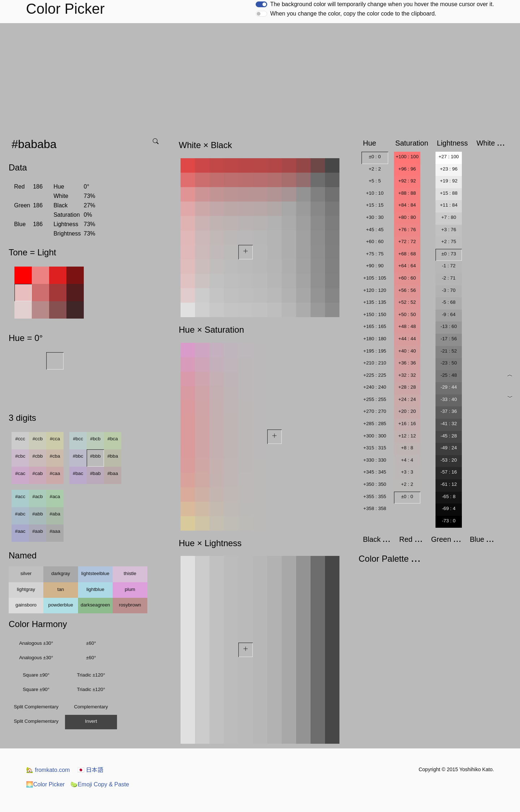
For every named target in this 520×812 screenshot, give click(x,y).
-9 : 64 (449, 314)
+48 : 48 (407, 326)
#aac (20, 531)
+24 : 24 (407, 399)
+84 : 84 (407, 205)
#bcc (78, 439)
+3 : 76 (449, 230)
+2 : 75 (449, 241)
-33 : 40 (449, 399)
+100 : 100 (407, 157)
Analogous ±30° (36, 643)
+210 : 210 (375, 363)
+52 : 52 (407, 302)
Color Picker (45, 784)
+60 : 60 (375, 241)
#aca (55, 496)
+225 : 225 (375, 375)
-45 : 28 (449, 436)
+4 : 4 (407, 460)
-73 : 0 (449, 521)
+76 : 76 (407, 230)
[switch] (261, 4)
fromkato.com (48, 770)
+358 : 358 (375, 508)
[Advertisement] (260, 77)
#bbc (78, 456)
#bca (113, 439)
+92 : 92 (407, 181)
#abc (20, 514)
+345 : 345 (375, 472)
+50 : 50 (407, 314)
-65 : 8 (449, 496)
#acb (38, 496)
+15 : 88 (449, 193)
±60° (91, 643)
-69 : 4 (449, 508)
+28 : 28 (407, 387)
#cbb (38, 456)
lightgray (26, 589)
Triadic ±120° (91, 675)
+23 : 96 (449, 169)
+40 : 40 (407, 351)
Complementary (91, 707)
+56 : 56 (407, 290)
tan (61, 589)
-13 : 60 (449, 326)
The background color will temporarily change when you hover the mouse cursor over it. (382, 4)
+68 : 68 (407, 254)
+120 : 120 (375, 290)
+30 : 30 (375, 217)
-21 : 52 (449, 351)
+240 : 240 (375, 387)
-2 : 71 (449, 278)
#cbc (20, 456)
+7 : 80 (449, 217)
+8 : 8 (407, 448)
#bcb (96, 439)
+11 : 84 (449, 205)
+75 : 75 (375, 254)
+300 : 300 (375, 436)
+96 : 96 (407, 169)
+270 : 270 (375, 411)
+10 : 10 (375, 193)
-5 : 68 (449, 302)
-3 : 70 (449, 290)
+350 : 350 (375, 484)
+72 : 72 (407, 241)
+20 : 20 (407, 411)
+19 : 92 (449, 181)
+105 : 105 (375, 278)
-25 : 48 (449, 375)
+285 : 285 (375, 424)
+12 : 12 (407, 436)
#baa (113, 473)
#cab (38, 473)
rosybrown (130, 605)
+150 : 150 (375, 314)
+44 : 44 (407, 339)
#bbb (95, 456)
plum (130, 589)
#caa (55, 473)
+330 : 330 (375, 460)
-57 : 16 (449, 472)
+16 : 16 (407, 424)
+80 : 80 (407, 217)
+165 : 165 (375, 326)
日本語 (90, 770)
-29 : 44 (449, 387)
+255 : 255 (375, 399)
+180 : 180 (375, 339)
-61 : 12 (449, 484)
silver (26, 573)
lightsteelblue (95, 573)
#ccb (38, 439)
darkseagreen (95, 605)
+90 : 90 (375, 266)
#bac (78, 473)
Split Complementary (36, 707)
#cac (20, 473)
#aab (38, 531)
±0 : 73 (449, 254)
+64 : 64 (407, 266)
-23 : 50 (449, 363)
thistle (130, 573)
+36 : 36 (407, 363)
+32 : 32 (407, 375)
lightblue (95, 589)
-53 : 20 (449, 460)
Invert (91, 721)
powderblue (61, 605)
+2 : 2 (375, 169)
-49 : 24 (449, 448)
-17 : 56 (449, 339)
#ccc (20, 439)
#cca (55, 439)
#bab (95, 473)
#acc (20, 496)
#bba (113, 456)
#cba (55, 456)
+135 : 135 (375, 302)
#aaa (55, 531)
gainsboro (26, 605)
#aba (55, 514)
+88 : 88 (407, 193)
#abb (38, 514)
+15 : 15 (375, 205)
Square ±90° (36, 675)
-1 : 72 (449, 266)
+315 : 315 (375, 448)
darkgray (61, 573)
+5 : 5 (375, 181)
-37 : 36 (449, 411)
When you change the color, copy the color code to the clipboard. (353, 14)
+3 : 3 (407, 472)
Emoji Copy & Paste (100, 784)
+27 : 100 (449, 157)
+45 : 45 (375, 230)
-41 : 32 (449, 424)
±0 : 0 (375, 157)
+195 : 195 (375, 351)
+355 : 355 (375, 496)
